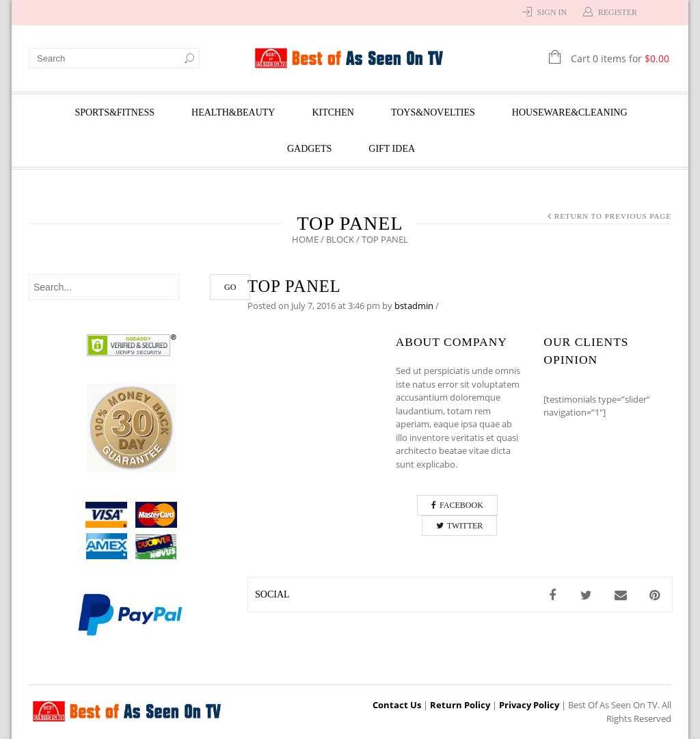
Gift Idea (392, 149)
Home (305, 239)
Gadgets (309, 149)
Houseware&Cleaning (570, 112)
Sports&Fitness (115, 112)
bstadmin (414, 306)
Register (618, 12)
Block (340, 239)
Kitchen (333, 112)
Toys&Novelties (433, 112)
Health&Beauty (233, 112)
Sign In (552, 12)
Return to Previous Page (613, 216)
